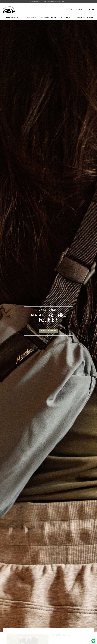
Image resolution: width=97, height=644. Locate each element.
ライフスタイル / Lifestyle (48, 18)
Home (67, 10)
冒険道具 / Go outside (12, 18)
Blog (80, 10)
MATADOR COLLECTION (49, 331)
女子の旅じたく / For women (85, 18)
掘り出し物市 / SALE (67, 18)
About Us (74, 10)
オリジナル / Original (30, 18)
